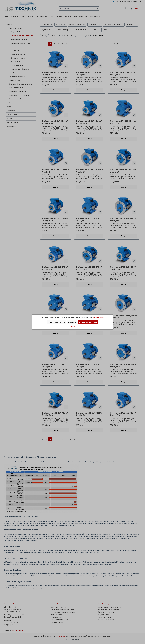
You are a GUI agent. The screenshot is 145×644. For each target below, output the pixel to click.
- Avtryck (73, 327)
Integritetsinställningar (57, 322)
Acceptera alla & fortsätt (88, 322)
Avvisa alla (72, 322)
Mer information (98, 317)
